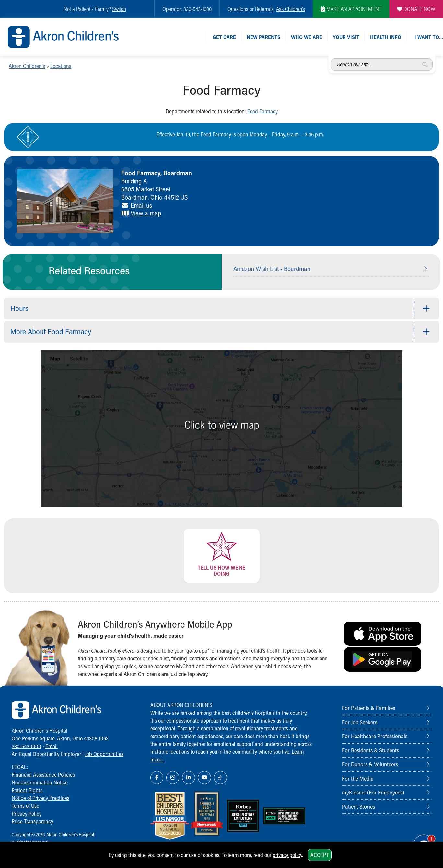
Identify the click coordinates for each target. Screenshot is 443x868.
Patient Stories (358, 806)
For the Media (358, 778)
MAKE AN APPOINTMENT (351, 9)
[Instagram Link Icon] (173, 778)
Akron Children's (27, 66)
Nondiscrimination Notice (40, 782)
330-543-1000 (26, 746)
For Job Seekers (360, 722)
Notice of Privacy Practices (41, 798)
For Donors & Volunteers (370, 764)
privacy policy (287, 855)
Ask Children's (291, 9)
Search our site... (331, 58)
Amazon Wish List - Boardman (272, 269)
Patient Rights (27, 790)
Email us (137, 205)
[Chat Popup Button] (420, 840)
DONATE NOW (416, 9)
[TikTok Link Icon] (220, 778)
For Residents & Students (370, 750)
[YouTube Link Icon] (204, 778)
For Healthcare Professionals (375, 736)
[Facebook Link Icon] (157, 778)
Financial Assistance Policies (43, 775)
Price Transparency (32, 821)
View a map (141, 213)
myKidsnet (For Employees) (373, 792)
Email (52, 746)
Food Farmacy (262, 111)
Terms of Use (25, 806)
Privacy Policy (27, 813)
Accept (320, 855)
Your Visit (346, 37)
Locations (61, 66)
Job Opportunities (104, 754)
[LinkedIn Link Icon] (189, 778)
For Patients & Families (368, 708)
